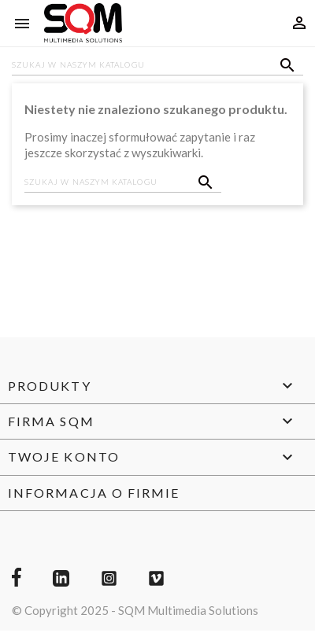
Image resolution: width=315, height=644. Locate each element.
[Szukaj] (157, 66)
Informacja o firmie (94, 493)
